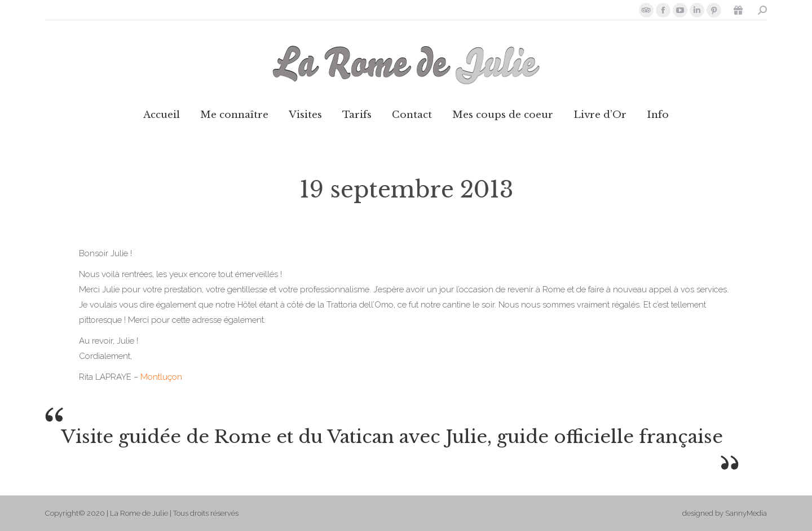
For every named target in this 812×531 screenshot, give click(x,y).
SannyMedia (746, 513)
